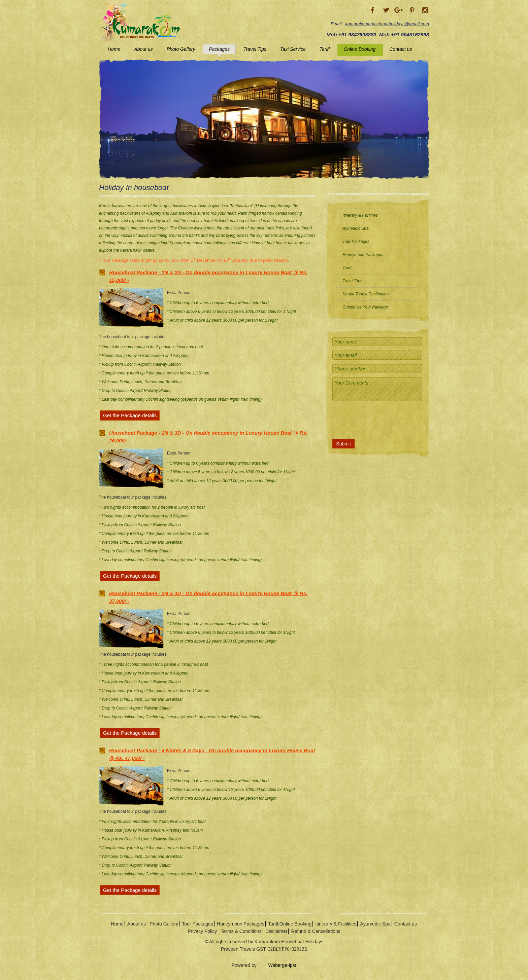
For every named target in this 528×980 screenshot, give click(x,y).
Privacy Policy (202, 931)
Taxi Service (293, 49)
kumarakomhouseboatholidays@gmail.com (387, 24)
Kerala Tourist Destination (366, 294)
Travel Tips (255, 49)
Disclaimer (276, 931)
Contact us (401, 49)
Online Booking (359, 49)
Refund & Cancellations (316, 931)
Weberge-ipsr (277, 965)
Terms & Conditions (241, 931)
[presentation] (379, 419)
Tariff (325, 49)
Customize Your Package (365, 307)
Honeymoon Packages (363, 255)
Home (114, 49)
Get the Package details (130, 415)
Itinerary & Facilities (360, 215)
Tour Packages (356, 242)
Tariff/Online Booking (290, 924)
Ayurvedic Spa (355, 228)
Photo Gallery (181, 49)
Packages (219, 49)
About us (143, 49)
